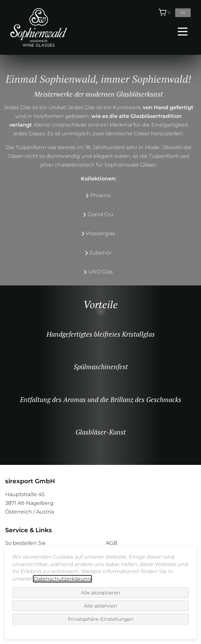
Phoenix (93, 195)
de (183, 13)
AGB (111, 543)
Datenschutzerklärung (62, 579)
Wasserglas (93, 233)
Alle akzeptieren (100, 593)
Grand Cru (93, 214)
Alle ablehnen (100, 606)
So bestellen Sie (25, 543)
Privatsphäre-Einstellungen (101, 619)
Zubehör (93, 253)
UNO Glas (93, 272)
